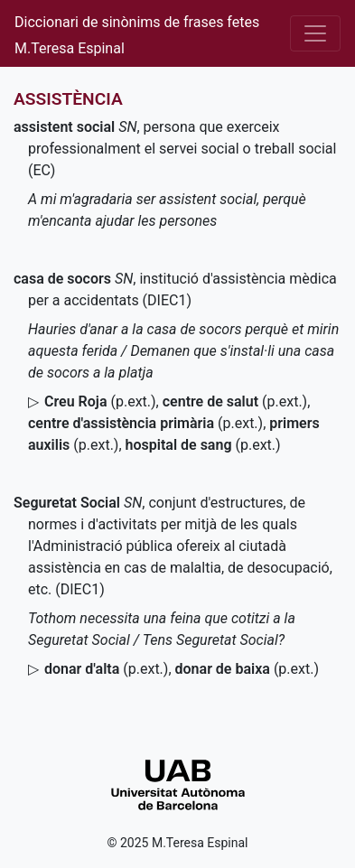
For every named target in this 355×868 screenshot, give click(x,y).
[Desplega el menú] (315, 33)
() (100, 401)
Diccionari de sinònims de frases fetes (137, 22)
